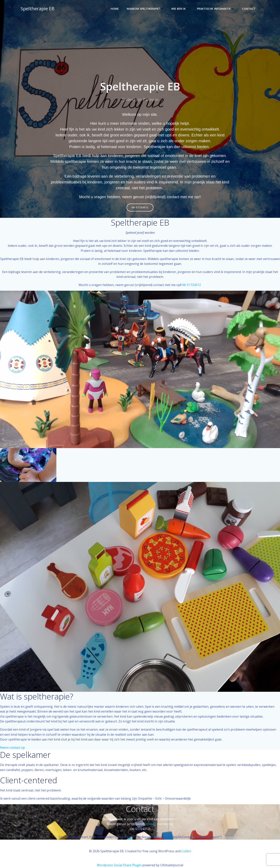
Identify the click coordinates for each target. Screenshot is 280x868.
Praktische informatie (216, 9)
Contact (249, 9)
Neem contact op (12, 748)
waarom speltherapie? (145, 9)
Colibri (186, 851)
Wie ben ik (181, 9)
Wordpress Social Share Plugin (120, 865)
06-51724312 (192, 285)
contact (151, 824)
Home (115, 9)
